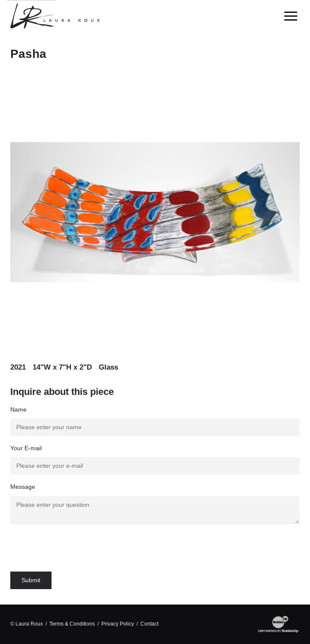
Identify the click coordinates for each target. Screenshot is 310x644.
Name (18, 409)
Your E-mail (26, 448)
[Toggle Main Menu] (291, 16)
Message (23, 487)
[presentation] (76, 548)
